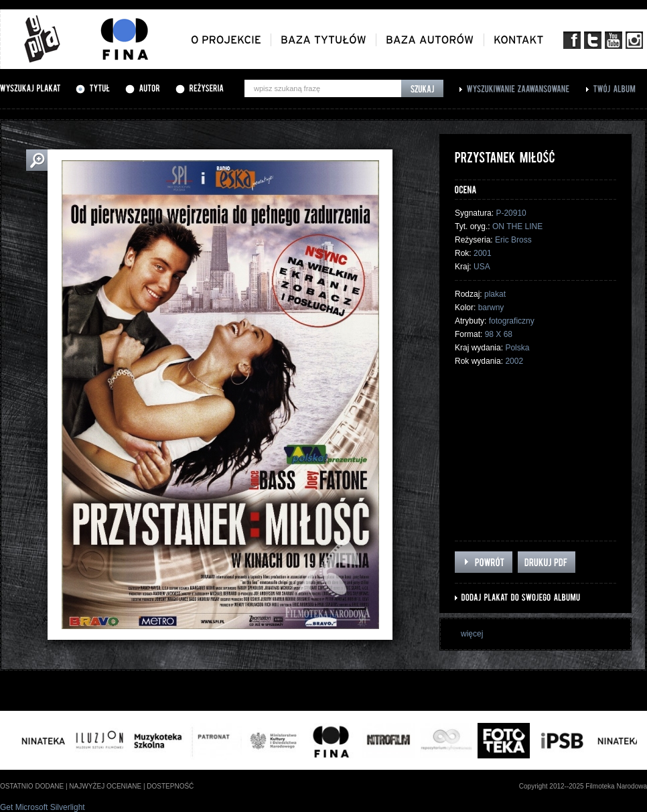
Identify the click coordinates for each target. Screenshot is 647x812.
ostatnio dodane (32, 786)
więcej (472, 634)
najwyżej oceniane (105, 786)
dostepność (170, 786)
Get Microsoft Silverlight (43, 807)
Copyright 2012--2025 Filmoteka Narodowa (583, 786)
